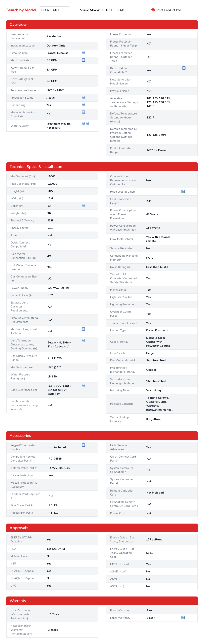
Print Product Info (166, 10)
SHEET (107, 10)
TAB (121, 10)
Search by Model (21, 10)
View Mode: (90, 10)
